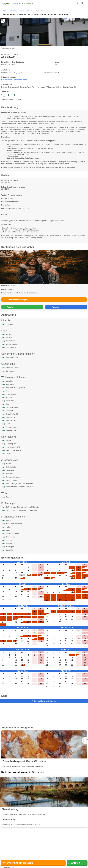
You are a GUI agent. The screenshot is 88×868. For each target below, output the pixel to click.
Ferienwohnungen (20, 80)
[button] (86, 34)
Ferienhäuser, (7, 80)
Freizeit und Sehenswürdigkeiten (44, 701)
